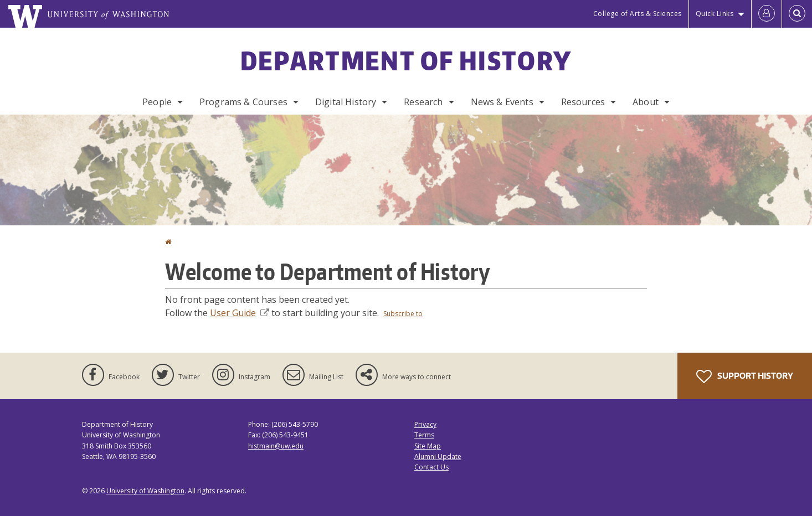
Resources (583, 102)
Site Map (428, 446)
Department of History (406, 60)
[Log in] (767, 14)
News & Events (502, 102)
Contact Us (431, 467)
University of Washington (145, 491)
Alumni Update (438, 456)
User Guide (240, 313)
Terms (424, 435)
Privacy (425, 424)
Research (423, 102)
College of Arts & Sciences (638, 14)
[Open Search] (797, 14)
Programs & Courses (243, 102)
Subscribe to (403, 314)
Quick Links (715, 14)
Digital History (346, 102)
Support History (745, 376)
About (646, 102)
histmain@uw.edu (276, 446)
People (157, 102)
